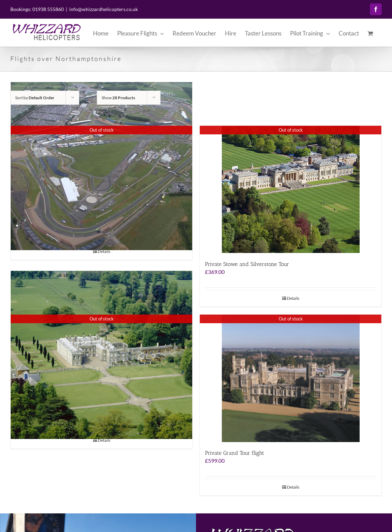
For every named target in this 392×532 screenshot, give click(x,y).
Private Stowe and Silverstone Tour (247, 267)
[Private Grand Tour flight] (291, 381)
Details (104, 254)
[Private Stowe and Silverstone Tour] (291, 192)
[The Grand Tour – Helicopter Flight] (101, 358)
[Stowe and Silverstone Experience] (101, 169)
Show (118, 100)
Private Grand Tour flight (235, 456)
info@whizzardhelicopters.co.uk (104, 9)
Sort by (35, 100)
